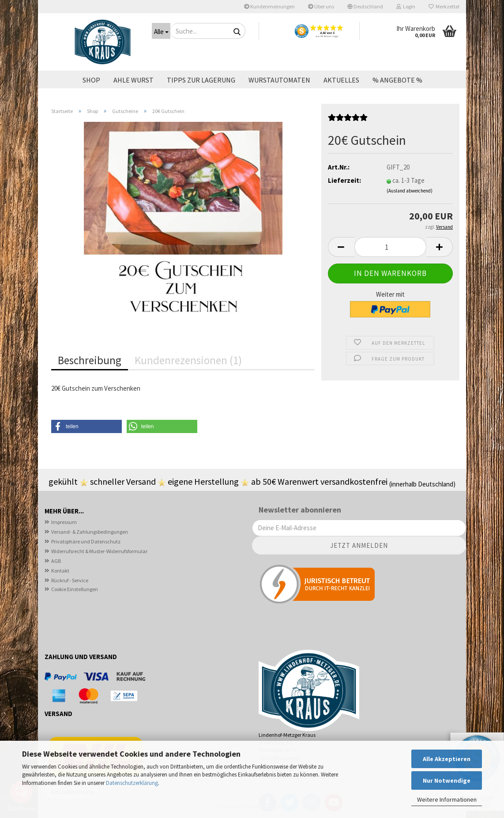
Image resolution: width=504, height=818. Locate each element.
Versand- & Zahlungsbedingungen (90, 532)
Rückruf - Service (70, 580)
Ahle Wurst (134, 80)
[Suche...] (161, 31)
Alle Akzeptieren (447, 759)
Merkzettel (444, 6)
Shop (91, 80)
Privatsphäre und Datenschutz (86, 541)
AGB (56, 561)
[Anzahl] (390, 247)
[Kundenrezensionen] (348, 120)
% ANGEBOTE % (397, 80)
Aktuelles (341, 80)
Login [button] (406, 6)
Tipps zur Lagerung (201, 80)
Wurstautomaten (279, 80)
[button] (365, 7)
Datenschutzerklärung (132, 783)
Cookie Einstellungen (75, 589)
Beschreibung (90, 360)
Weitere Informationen (447, 799)
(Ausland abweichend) (410, 191)
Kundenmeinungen (269, 6)
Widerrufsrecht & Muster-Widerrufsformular (99, 551)
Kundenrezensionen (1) (188, 360)
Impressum (64, 522)
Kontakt (60, 571)
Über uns (321, 6)
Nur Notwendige (447, 780)
